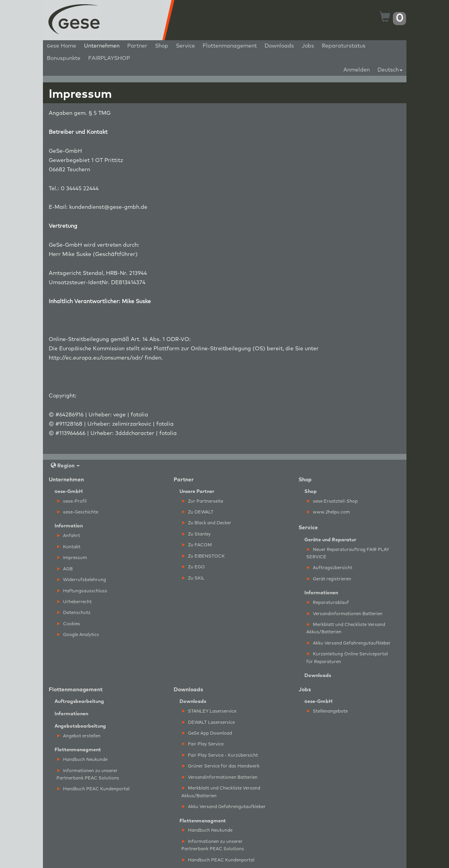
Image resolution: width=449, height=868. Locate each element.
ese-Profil (72, 501)
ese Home (61, 46)
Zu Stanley (196, 534)
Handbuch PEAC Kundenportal (93, 789)
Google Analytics (78, 635)
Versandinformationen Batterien (345, 614)
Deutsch (390, 70)
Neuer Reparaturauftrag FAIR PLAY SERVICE (348, 553)
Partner (137, 46)
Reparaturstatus (344, 46)
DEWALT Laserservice (208, 722)
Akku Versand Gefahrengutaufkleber (349, 643)
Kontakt (69, 547)
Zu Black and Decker (207, 523)
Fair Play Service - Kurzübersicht (220, 755)
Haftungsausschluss (82, 591)
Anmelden (357, 70)
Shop (162, 46)
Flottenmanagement (230, 46)
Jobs (308, 46)
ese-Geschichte (78, 512)
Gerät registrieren (329, 579)
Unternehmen (102, 46)
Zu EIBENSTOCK (203, 556)
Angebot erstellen (79, 736)
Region (65, 466)
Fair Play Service (203, 744)
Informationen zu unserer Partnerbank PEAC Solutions (88, 774)
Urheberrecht (74, 602)
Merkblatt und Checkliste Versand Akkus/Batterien (346, 628)
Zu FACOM (197, 545)
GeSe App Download (207, 733)
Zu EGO (194, 567)
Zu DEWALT (198, 512)
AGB (65, 569)
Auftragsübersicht (330, 568)
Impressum (72, 558)
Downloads (279, 46)
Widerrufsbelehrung (82, 580)
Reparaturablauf (328, 603)
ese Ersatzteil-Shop (332, 501)
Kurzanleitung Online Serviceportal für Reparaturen (347, 658)
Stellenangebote (327, 711)
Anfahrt (69, 536)
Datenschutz (74, 613)
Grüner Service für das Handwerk (221, 766)
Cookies (69, 624)
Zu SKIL (193, 578)
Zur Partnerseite (203, 501)
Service (185, 46)
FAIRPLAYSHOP (109, 58)
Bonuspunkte (64, 58)
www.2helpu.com (329, 512)
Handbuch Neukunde (82, 760)
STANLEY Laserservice (209, 711)
